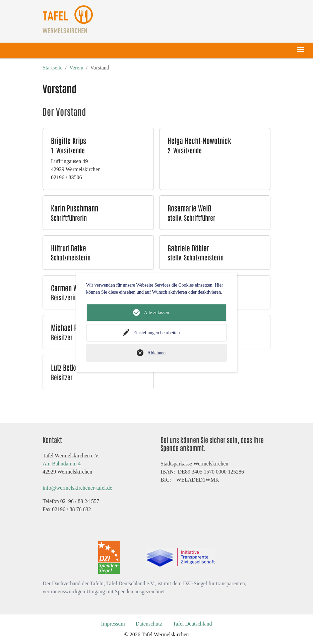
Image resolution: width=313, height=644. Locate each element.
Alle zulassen (156, 313)
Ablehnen (156, 353)
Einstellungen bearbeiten (157, 333)
